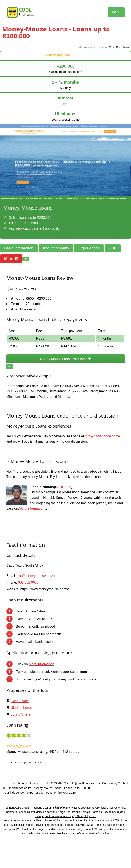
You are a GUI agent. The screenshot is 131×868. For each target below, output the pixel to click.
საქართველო (64, 808)
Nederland (51, 812)
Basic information (19, 248)
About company (56, 248)
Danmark (11, 812)
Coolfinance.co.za (85, 47)
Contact (123, 783)
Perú (68, 812)
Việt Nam (77, 816)
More (11, 259)
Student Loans (21, 708)
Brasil (110, 808)
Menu (116, 12)
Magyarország (98, 808)
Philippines (90, 816)
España (22, 812)
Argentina (36, 808)
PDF (113, 248)
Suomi (31, 812)
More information (32, 508)
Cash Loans (101, 47)
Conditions (109, 783)
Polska (76, 812)
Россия (107, 812)
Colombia (120, 808)
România (97, 812)
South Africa (52, 816)
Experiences (89, 248)
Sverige (39, 816)
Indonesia (65, 816)
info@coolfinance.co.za (103, 436)
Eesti (77, 808)
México (40, 812)
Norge (61, 812)
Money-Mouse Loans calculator (65, 359)
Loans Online (20, 714)
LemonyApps (13, 808)
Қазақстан (119, 812)
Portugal (86, 812)
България (49, 808)
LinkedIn (65, 487)
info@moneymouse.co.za (36, 576)
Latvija (85, 808)
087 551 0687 (28, 582)
